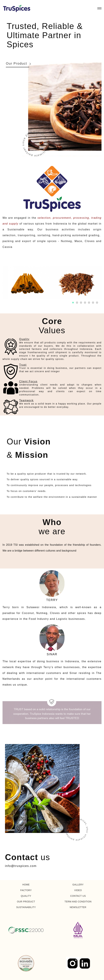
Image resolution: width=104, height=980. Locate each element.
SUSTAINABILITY (26, 907)
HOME (26, 885)
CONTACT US (78, 896)
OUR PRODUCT (26, 902)
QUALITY (26, 896)
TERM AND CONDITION (78, 902)
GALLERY (78, 885)
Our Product (16, 63)
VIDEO (78, 890)
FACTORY (26, 890)
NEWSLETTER (78, 907)
